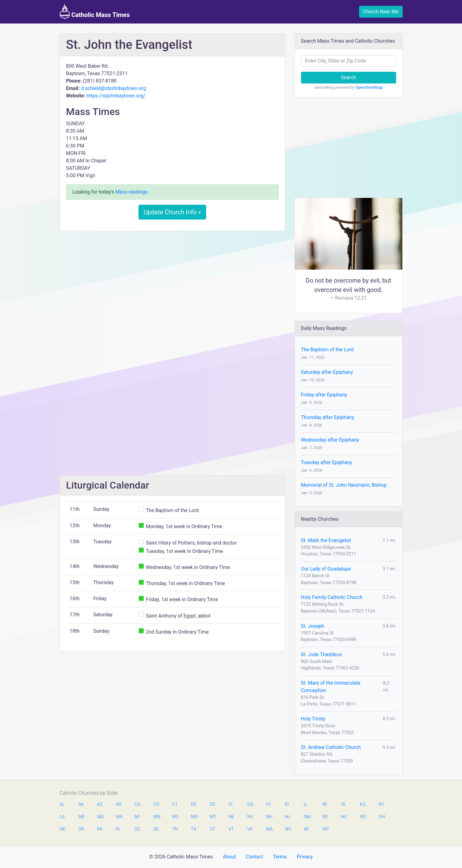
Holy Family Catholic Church (332, 597)
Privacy (305, 857)
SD (156, 829)
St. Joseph (313, 626)
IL (305, 804)
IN (324, 804)
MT (213, 817)
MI (137, 817)
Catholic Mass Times (95, 12)
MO (194, 817)
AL (62, 804)
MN (156, 817)
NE (231, 817)
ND (363, 817)
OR (81, 829)
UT (213, 829)
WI (306, 829)
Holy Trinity (313, 719)
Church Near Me (381, 12)
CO (156, 804)
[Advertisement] (172, 282)
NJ (288, 817)
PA (100, 829)
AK (81, 804)
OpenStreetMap (369, 87)
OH (382, 817)
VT (231, 829)
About (229, 857)
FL (231, 804)
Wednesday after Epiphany (330, 440)
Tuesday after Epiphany (327, 462)
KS (363, 804)
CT (175, 804)
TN (175, 829)
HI (268, 804)
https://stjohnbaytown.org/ (116, 96)
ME (81, 817)
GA (250, 804)
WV (288, 829)
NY (325, 817)
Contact (254, 857)
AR (119, 804)
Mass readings (131, 192)
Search (348, 77)
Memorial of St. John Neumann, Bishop (344, 485)
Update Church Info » (172, 212)
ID (287, 804)
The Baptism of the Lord (327, 350)
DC (213, 804)
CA (138, 804)
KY (382, 804)
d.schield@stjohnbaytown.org (113, 88)
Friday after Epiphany (324, 395)
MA (119, 817)
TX (194, 829)
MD (100, 817)
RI (118, 829)
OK (63, 829)
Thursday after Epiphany (328, 417)
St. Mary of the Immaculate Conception (331, 687)
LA (62, 817)
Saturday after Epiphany (327, 372)
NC (344, 817)
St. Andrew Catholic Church (331, 747)
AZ (100, 804)
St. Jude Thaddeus (321, 654)
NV (250, 817)
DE (194, 804)
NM (307, 817)
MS (175, 817)
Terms (280, 857)
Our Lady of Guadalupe (326, 569)
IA (343, 804)
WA (269, 829)
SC (138, 829)
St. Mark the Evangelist (326, 540)
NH (269, 817)
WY (325, 829)
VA (250, 829)
